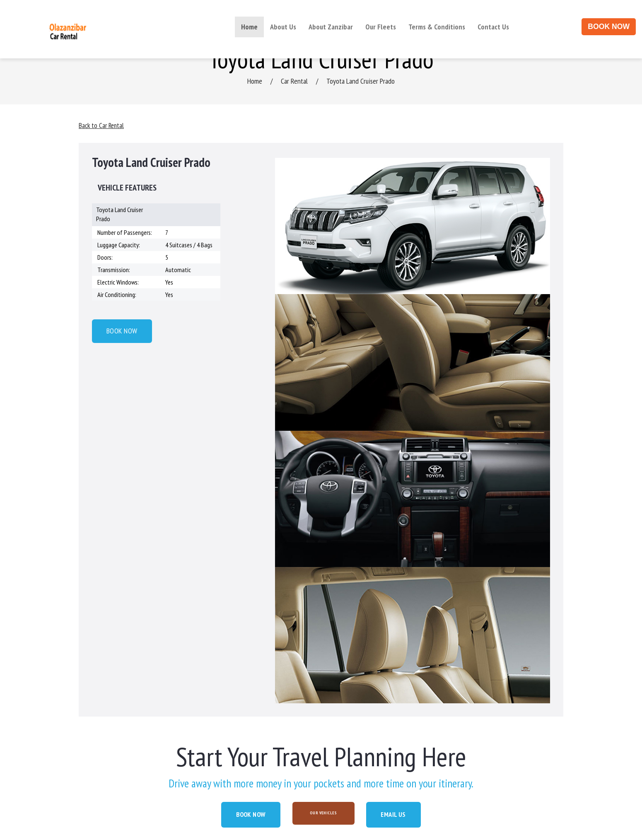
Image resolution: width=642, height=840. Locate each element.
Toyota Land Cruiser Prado (361, 81)
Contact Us (493, 27)
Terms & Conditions (437, 27)
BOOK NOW (609, 27)
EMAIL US (405, 815)
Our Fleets (381, 27)
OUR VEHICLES (324, 813)
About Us (283, 27)
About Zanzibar (331, 27)
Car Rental (294, 81)
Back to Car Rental (103, 125)
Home (249, 27)
